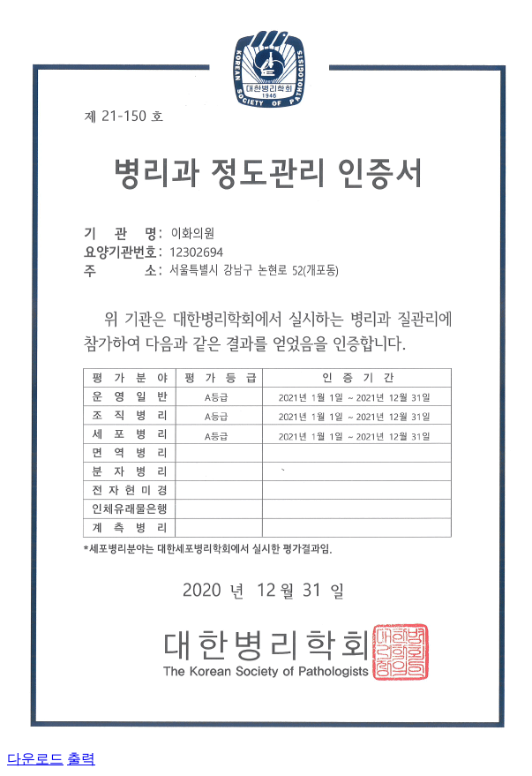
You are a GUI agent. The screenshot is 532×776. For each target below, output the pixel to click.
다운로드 (35, 759)
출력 (81, 759)
